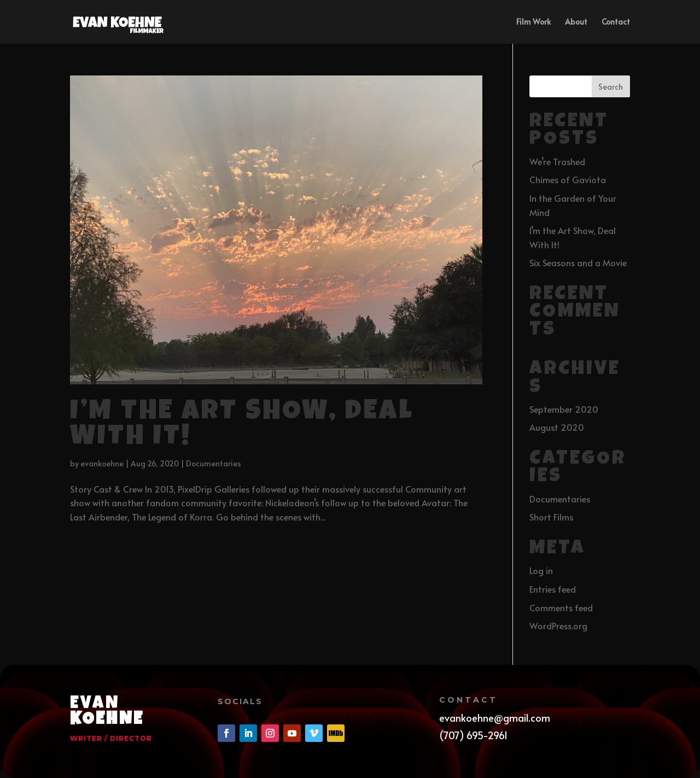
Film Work (533, 22)
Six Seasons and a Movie (578, 262)
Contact (616, 22)
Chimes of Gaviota (568, 179)
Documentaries (214, 463)
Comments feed (561, 607)
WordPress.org (558, 625)
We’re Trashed (557, 161)
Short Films (551, 517)
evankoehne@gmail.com (495, 718)
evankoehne (102, 463)
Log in (541, 570)
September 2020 (564, 409)
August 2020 (557, 427)
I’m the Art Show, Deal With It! (242, 426)
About (576, 22)
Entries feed (553, 589)
